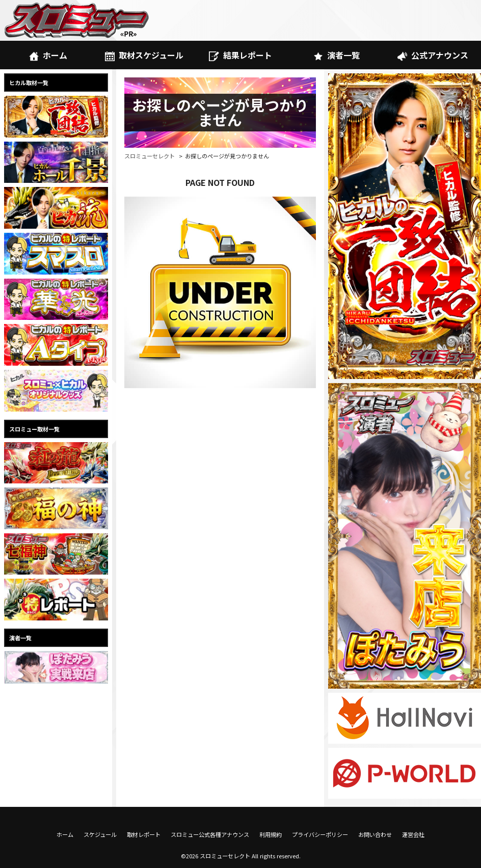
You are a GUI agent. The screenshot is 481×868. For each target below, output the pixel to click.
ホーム (48, 55)
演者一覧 (337, 55)
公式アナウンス (433, 55)
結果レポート (240, 55)
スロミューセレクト (150, 156)
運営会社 (413, 834)
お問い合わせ (375, 834)
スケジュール (100, 834)
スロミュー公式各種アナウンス (210, 834)
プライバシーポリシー (320, 834)
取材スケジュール (144, 55)
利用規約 (271, 834)
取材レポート (144, 834)
